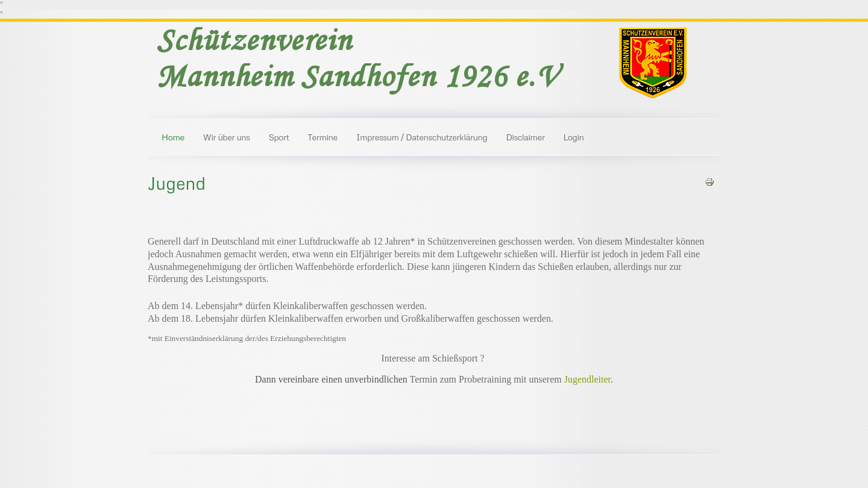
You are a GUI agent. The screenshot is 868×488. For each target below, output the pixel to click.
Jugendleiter (587, 379)
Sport (279, 137)
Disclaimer (525, 137)
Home (173, 137)
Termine (322, 137)
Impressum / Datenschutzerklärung (422, 137)
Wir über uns (227, 137)
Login (574, 137)
